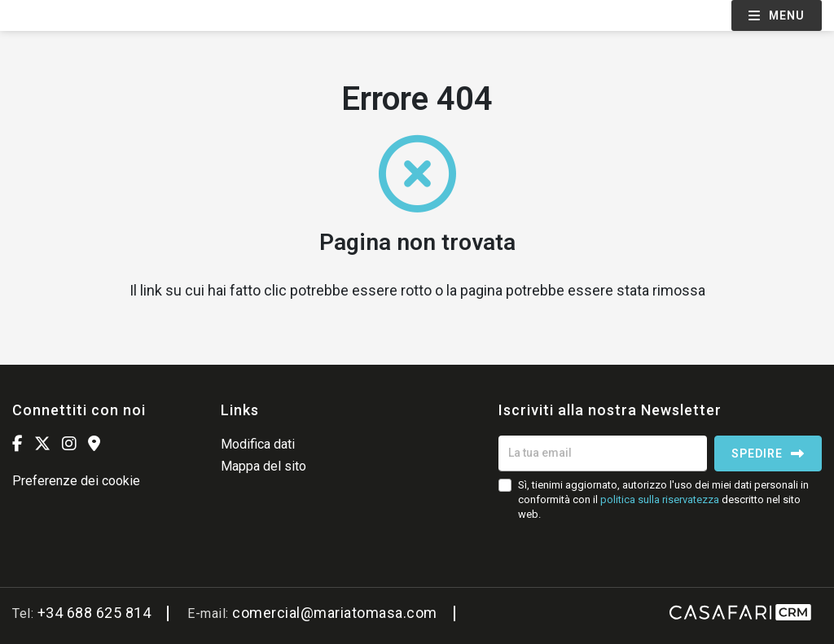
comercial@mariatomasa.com (335, 613)
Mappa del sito (263, 466)
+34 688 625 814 (94, 613)
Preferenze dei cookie (76, 481)
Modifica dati (258, 444)
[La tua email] (603, 453)
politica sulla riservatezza (660, 499)
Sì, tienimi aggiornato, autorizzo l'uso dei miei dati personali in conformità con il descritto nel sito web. (663, 499)
